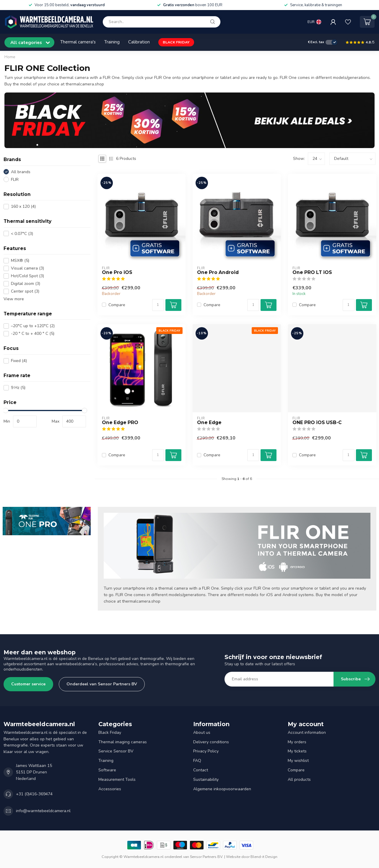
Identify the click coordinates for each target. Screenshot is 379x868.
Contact (201, 770)
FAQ (197, 761)
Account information (307, 732)
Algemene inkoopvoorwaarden (222, 789)
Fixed (19, 361)
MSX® (20, 261)
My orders (297, 742)
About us (202, 732)
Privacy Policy (206, 751)
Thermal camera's (78, 42)
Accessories (110, 789)
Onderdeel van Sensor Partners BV (102, 684)
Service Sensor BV (116, 751)
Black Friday (110, 732)
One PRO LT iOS (312, 272)
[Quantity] (158, 305)
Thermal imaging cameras (123, 742)
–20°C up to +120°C (33, 326)
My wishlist (298, 761)
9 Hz (18, 388)
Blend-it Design (264, 857)
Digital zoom (26, 284)
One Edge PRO (120, 423)
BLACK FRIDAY (176, 42)
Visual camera (27, 268)
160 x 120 (23, 206)
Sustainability (206, 779)
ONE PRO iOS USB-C (317, 423)
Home (10, 57)
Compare (117, 305)
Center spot (25, 291)
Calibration (139, 42)
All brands (21, 172)
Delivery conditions (211, 742)
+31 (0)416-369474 (34, 794)
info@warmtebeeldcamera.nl (43, 811)
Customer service (28, 684)
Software (107, 770)
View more (14, 299)
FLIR (15, 180)
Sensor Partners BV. (207, 857)
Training (112, 42)
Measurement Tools (117, 779)
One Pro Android (218, 272)
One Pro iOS (117, 272)
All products (299, 779)
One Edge (209, 423)
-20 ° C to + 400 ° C (33, 334)
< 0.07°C (22, 234)
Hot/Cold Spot (27, 276)
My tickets (297, 751)
